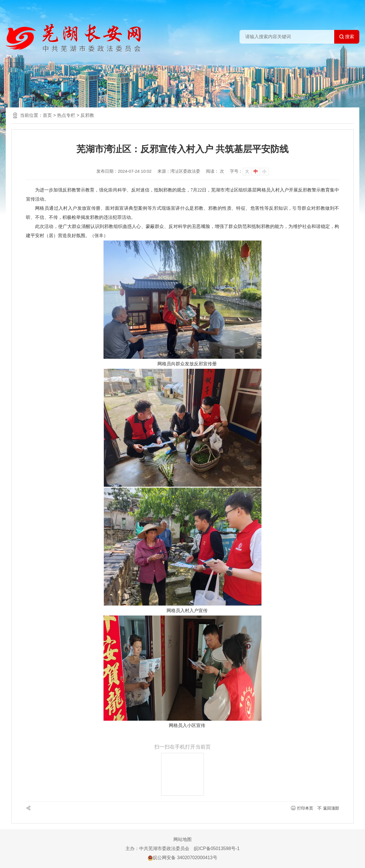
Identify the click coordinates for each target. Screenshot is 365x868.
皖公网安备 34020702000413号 (182, 858)
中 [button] (256, 171)
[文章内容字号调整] (249, 171)
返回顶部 (331, 808)
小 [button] (264, 171)
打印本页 (305, 808)
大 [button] (247, 171)
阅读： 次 (215, 171)
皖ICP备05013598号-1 (217, 848)
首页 (47, 115)
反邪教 (87, 115)
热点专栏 (66, 115)
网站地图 (182, 839)
